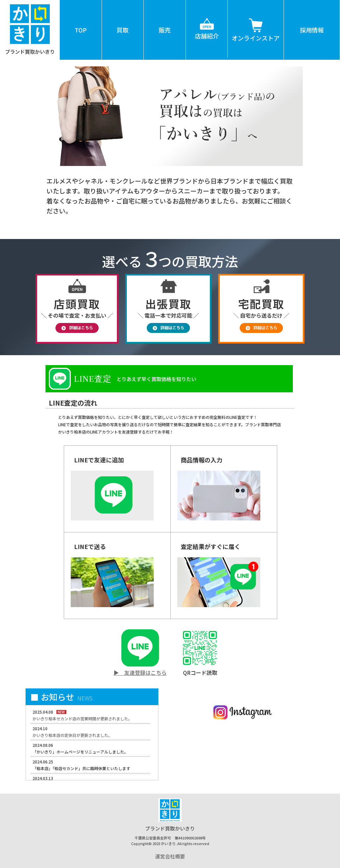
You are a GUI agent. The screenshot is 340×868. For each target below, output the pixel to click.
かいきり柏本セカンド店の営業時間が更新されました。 (82, 718)
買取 (123, 30)
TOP (81, 30)
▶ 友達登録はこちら (140, 672)
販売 (165, 30)
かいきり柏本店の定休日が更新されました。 (72, 735)
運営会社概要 (170, 856)
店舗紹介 (207, 20)
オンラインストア (256, 21)
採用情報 (312, 30)
